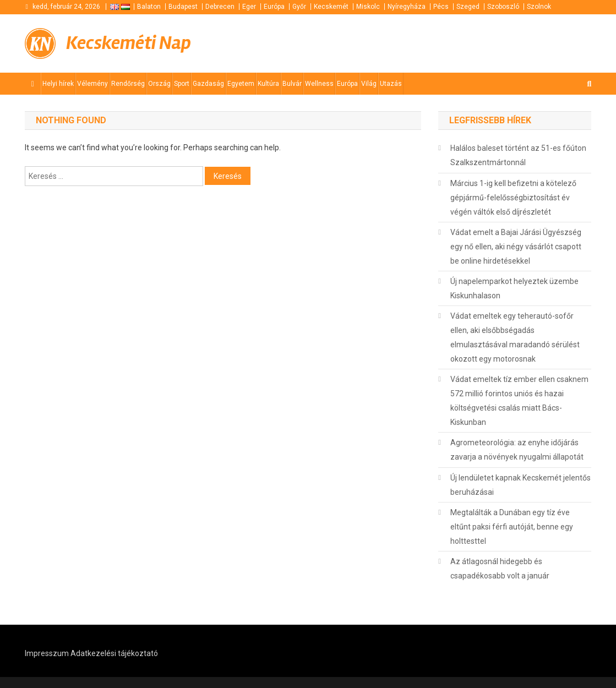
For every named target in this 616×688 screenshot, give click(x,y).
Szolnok (539, 7)
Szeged (468, 7)
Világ (369, 84)
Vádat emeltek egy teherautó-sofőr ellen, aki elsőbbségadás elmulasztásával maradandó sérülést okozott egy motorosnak (515, 337)
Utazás (391, 84)
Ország (159, 84)
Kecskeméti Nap (129, 43)
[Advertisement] (459, 42)
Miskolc (368, 7)
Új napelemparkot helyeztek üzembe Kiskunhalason (514, 288)
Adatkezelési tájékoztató (114, 653)
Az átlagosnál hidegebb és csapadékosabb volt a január (500, 569)
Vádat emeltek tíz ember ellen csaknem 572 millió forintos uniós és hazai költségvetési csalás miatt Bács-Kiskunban (519, 401)
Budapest (183, 7)
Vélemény (92, 84)
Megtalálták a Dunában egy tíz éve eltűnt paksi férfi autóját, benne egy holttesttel (512, 527)
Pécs (441, 7)
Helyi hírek (58, 84)
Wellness (319, 84)
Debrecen (220, 7)
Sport (182, 84)
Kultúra (268, 84)
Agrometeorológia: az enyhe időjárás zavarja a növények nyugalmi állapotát (517, 450)
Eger (249, 7)
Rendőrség (128, 84)
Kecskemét (331, 7)
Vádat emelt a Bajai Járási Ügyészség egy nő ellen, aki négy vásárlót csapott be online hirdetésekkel (516, 247)
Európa (274, 7)
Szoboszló (503, 7)
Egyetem (241, 84)
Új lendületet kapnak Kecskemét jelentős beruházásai (520, 485)
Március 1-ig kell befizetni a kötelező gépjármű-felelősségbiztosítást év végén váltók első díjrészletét (513, 198)
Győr (299, 7)
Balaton (149, 7)
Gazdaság (208, 84)
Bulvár (292, 84)
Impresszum (47, 653)
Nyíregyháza (407, 7)
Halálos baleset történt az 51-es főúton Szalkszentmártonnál (518, 155)
